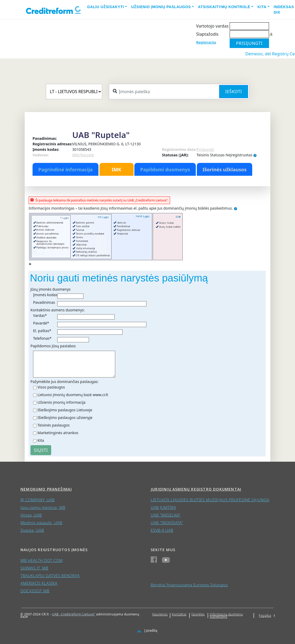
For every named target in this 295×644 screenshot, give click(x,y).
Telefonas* (42, 338)
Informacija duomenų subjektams (226, 616)
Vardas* (40, 315)
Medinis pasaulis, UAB (41, 523)
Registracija (206, 42)
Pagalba (265, 616)
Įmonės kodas (45, 295)
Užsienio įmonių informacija (62, 402)
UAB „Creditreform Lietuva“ (73, 614)
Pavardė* (41, 323)
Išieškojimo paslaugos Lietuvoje (65, 410)
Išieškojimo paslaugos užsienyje (65, 417)
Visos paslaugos (51, 387)
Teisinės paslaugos (54, 425)
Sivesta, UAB (32, 530)
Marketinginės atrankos (58, 433)
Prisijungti (205, 149)
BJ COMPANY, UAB (38, 500)
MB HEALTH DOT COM (42, 560)
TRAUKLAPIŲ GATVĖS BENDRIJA (50, 576)
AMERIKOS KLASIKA (39, 583)
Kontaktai (179, 614)
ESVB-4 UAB (162, 530)
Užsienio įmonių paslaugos (161, 7)
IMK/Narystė (83, 155)
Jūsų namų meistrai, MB (43, 507)
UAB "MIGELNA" (166, 515)
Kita (262, 7)
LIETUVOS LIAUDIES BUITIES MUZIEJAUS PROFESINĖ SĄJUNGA (210, 500)
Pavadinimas (44, 302)
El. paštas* (42, 331)
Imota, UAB (31, 515)
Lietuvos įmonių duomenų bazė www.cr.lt (73, 395)
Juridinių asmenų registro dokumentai (196, 489)
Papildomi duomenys (165, 169)
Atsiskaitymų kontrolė (224, 7)
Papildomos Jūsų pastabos (53, 346)
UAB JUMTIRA (163, 507)
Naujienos (160, 614)
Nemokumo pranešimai (46, 489)
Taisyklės (198, 614)
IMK (116, 169)
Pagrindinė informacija (65, 169)
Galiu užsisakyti (106, 7)
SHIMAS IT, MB (34, 568)
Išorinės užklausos (225, 169)
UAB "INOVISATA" (167, 523)
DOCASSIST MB (35, 591)
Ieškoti (234, 92)
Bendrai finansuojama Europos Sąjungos (189, 585)
